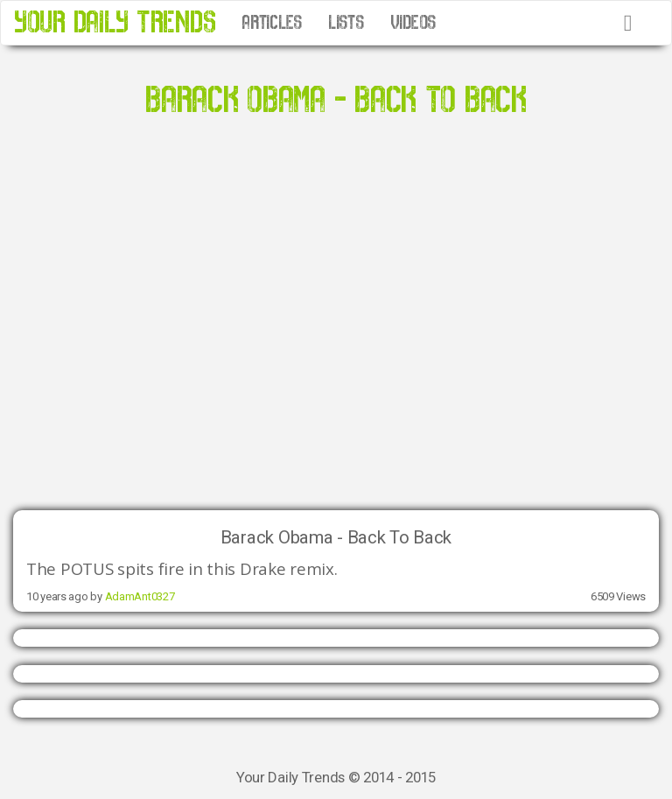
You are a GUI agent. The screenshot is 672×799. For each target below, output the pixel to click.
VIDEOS (413, 23)
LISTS (346, 23)
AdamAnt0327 (140, 596)
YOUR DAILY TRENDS (115, 22)
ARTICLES (272, 23)
